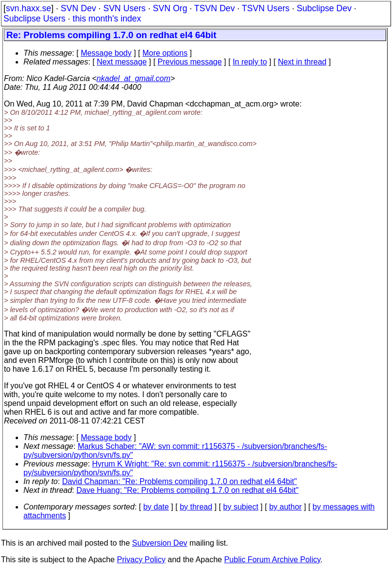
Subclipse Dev (324, 8)
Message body (106, 53)
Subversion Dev (160, 543)
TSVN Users (266, 8)
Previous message (190, 62)
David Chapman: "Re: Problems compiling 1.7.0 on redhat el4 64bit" (179, 481)
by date (156, 507)
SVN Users (124, 8)
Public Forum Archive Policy (272, 560)
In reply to (250, 62)
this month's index (107, 19)
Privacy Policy (141, 560)
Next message (122, 62)
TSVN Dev (215, 8)
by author (285, 507)
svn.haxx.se (29, 8)
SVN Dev (78, 8)
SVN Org (170, 8)
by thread (196, 507)
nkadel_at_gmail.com (134, 78)
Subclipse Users (34, 19)
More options (165, 53)
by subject (241, 507)
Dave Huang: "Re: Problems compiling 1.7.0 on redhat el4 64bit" (188, 490)
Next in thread (302, 62)
